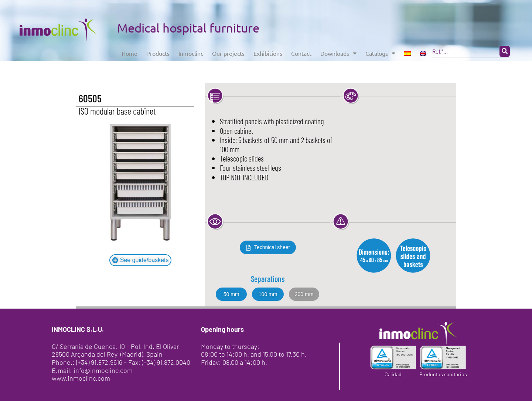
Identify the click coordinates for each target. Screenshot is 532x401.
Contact (323, 51)
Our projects (241, 51)
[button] (304, 294)
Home (131, 51)
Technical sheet (272, 247)
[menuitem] (440, 51)
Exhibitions (286, 51)
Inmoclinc (199, 51)
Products (162, 51)
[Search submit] (199, 66)
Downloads (364, 51)
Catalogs (411, 51)
